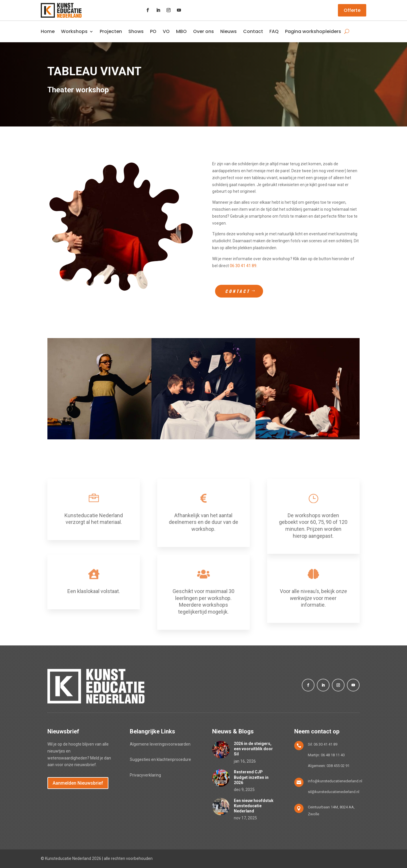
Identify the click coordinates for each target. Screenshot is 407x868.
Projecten (111, 31)
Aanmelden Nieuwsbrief (78, 783)
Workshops (74, 31)
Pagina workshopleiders (313, 31)
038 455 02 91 (338, 766)
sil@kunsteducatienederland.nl (334, 792)
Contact (253, 31)
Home (48, 31)
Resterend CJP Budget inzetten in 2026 (251, 777)
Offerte (352, 10)
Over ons (203, 31)
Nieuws (229, 31)
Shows (136, 31)
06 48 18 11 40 (333, 755)
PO (153, 31)
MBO (181, 31)
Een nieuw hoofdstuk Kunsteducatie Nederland (254, 806)
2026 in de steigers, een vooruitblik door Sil (253, 749)
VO (166, 31)
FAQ (274, 31)
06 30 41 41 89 (243, 266)
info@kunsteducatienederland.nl (335, 781)
